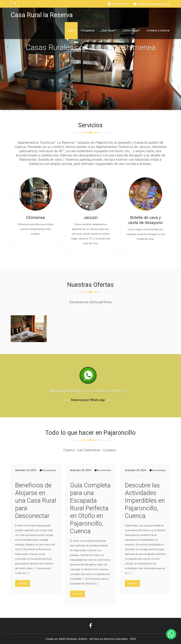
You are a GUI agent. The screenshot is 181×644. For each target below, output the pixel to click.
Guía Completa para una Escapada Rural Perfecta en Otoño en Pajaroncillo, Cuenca (90, 508)
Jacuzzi (90, 218)
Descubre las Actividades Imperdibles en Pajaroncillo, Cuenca (145, 501)
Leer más (23, 583)
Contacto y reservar (158, 30)
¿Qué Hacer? (108, 30)
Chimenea (36, 218)
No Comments (48, 470)
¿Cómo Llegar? (131, 30)
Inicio (71, 30)
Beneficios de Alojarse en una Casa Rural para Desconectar (36, 501)
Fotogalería (88, 30)
